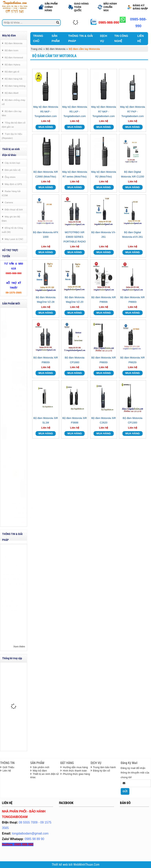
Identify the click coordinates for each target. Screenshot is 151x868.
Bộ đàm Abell (12, 93)
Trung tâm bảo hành (104, 767)
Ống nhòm (10, 177)
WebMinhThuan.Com (86, 865)
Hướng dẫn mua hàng (75, 767)
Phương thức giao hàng (76, 774)
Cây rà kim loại (12, 163)
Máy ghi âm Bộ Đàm (11, 219)
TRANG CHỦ (38, 38)
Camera (9, 202)
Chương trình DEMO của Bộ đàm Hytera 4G (13, 553)
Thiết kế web (60, 865)
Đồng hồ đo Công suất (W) (12, 230)
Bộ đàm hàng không (15, 86)
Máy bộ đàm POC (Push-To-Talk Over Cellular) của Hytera (12, 571)
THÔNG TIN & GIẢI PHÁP (81, 38)
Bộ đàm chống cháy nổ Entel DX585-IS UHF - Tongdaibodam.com (13, 455)
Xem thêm (19, 647)
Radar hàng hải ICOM (11, 193)
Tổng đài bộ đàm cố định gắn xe (14, 125)
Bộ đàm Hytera (12, 65)
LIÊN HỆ (141, 38)
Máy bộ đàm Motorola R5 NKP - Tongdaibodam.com (46, 111)
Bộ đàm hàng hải (13, 79)
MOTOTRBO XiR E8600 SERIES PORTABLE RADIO (75, 237)
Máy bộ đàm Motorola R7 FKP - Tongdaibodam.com (133, 111)
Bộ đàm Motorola (14, 43)
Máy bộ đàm (40, 771)
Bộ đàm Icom (12, 50)
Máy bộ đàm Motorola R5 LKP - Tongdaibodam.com (75, 111)
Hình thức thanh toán (75, 771)
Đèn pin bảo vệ (13, 170)
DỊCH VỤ (104, 38)
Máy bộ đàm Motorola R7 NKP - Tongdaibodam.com (104, 111)
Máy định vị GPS (13, 184)
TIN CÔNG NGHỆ (121, 38)
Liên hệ (7, 771)
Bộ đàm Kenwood (14, 57)
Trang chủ (37, 49)
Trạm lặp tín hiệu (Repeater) (12, 136)
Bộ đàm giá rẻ (12, 72)
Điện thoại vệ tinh (14, 209)
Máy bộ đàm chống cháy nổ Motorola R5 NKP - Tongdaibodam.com (13, 511)
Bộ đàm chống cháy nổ (13, 102)
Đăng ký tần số (102, 771)
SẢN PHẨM (56, 38)
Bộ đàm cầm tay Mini (12, 113)
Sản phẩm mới (41, 767)
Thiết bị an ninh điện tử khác (45, 776)
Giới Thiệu (8, 767)
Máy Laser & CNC (14, 239)
